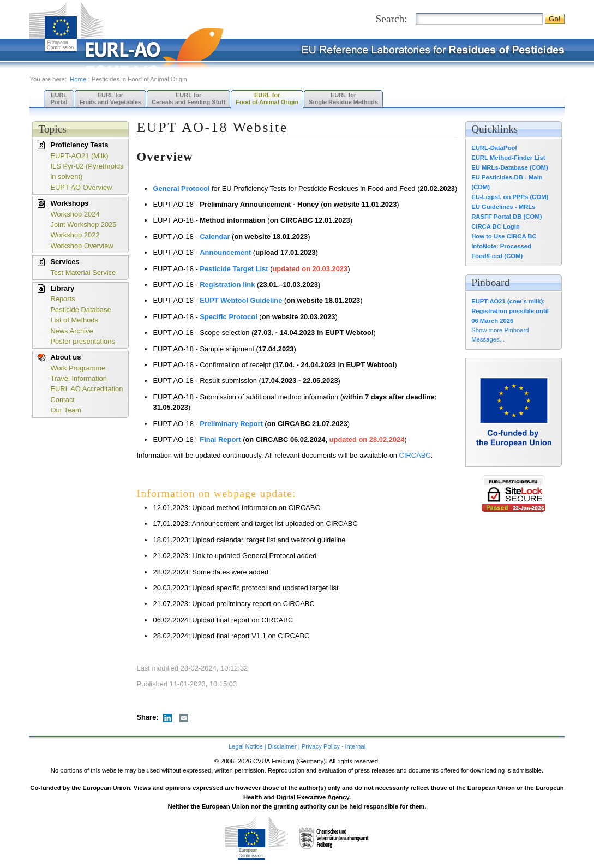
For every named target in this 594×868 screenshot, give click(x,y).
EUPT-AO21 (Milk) (79, 156)
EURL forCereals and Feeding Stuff (188, 98)
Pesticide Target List (234, 269)
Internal (355, 746)
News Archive (71, 331)
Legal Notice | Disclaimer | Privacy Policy (284, 746)
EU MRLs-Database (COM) (510, 167)
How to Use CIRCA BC (504, 236)
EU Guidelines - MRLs (503, 207)
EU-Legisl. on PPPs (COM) (510, 197)
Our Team (65, 410)
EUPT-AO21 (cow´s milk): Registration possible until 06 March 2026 (510, 311)
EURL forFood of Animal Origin (267, 98)
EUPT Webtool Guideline (241, 300)
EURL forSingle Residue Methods (343, 98)
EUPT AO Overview (81, 187)
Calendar (215, 237)
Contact (62, 400)
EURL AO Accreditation (86, 389)
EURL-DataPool (494, 148)
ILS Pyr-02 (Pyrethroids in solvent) (87, 171)
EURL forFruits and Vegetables (110, 98)
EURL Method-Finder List (508, 158)
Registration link (227, 285)
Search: (392, 19)
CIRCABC (415, 455)
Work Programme (78, 368)
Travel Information (79, 378)
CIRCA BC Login (496, 226)
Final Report (220, 439)
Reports (62, 299)
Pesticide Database (80, 310)
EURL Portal (59, 98)
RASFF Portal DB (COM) (506, 217)
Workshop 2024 (75, 214)
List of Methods (74, 320)
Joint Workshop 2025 (83, 225)
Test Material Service (83, 273)
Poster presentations (82, 341)
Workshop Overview (82, 246)
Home (78, 79)
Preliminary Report (231, 424)
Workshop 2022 (75, 235)
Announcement (225, 252)
